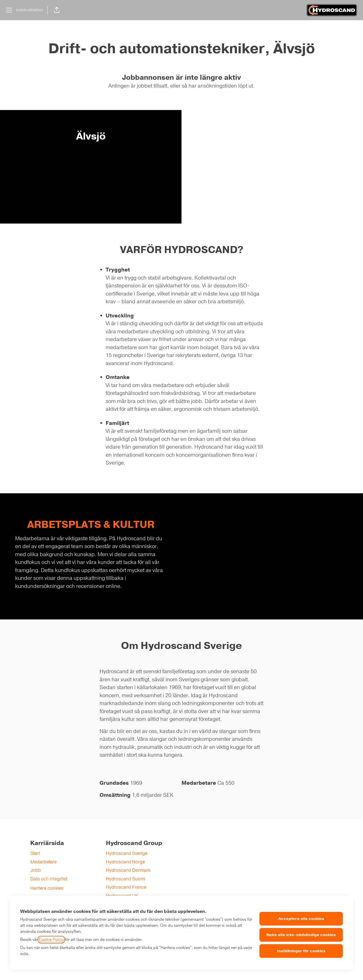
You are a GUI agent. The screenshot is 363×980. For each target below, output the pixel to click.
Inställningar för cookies (301, 951)
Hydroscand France (126, 887)
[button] (57, 10)
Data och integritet (49, 879)
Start (35, 853)
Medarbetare (43, 862)
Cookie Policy (51, 940)
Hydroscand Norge (125, 862)
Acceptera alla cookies (301, 919)
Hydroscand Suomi (126, 879)
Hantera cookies (47, 888)
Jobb (36, 870)
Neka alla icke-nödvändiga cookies (301, 935)
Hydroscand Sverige (127, 853)
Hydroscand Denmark (128, 870)
